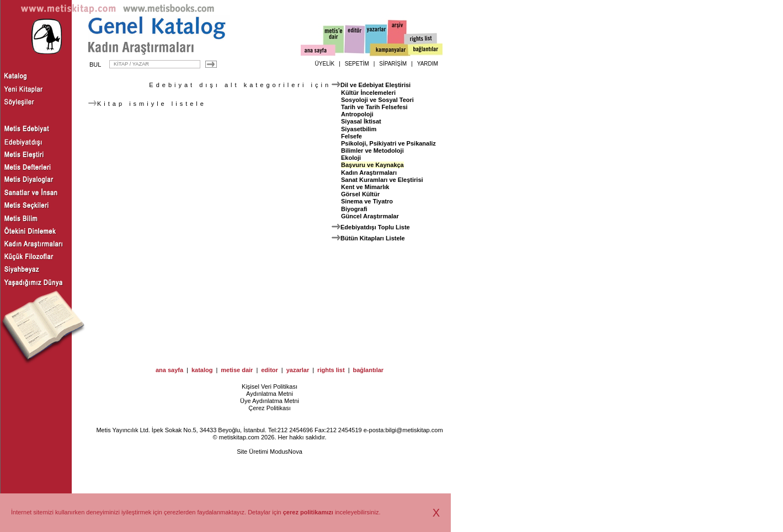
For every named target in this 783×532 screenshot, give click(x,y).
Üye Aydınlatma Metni (270, 401)
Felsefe (351, 136)
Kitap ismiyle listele (147, 104)
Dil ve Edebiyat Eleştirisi (375, 85)
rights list (331, 370)
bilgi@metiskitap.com (414, 430)
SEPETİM (357, 64)
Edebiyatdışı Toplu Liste (375, 227)
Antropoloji (357, 114)
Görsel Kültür (360, 194)
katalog (202, 370)
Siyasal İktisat (361, 121)
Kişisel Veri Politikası (270, 386)
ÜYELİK (325, 64)
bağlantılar (368, 370)
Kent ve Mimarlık (365, 187)
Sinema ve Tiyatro (367, 201)
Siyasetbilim (359, 129)
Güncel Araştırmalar (370, 216)
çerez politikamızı (308, 512)
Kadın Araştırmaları (369, 173)
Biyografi (354, 209)
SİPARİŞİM (393, 64)
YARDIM (428, 64)
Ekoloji (351, 158)
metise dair (237, 370)
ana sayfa (169, 370)
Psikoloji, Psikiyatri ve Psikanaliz (388, 143)
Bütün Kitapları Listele (373, 238)
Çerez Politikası (269, 408)
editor (270, 370)
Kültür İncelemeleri (368, 93)
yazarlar (298, 370)
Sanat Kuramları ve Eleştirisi (382, 180)
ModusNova (286, 452)
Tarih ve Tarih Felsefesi (374, 107)
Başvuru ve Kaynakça (372, 165)
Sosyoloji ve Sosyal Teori (377, 100)
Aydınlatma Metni (270, 394)
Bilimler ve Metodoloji (372, 151)
